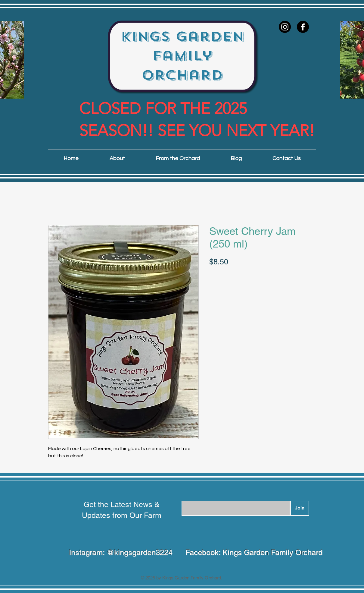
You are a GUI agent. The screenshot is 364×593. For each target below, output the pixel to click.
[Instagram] (285, 27)
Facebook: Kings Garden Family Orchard (254, 552)
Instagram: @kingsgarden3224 (121, 552)
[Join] (300, 508)
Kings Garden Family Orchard (182, 56)
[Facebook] (303, 27)
